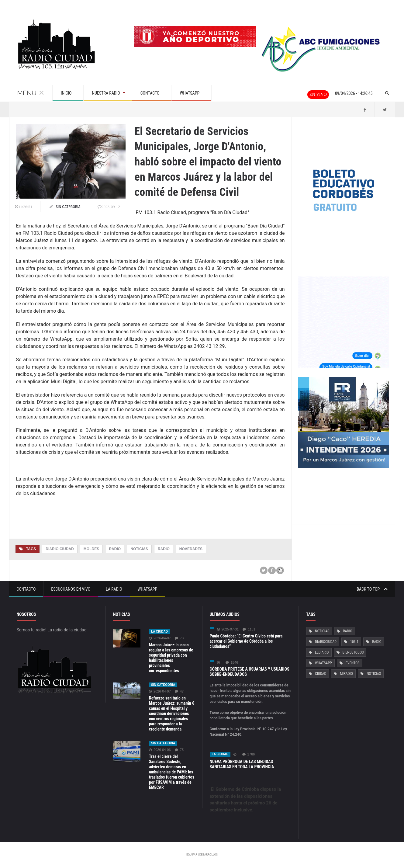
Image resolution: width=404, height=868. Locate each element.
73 (179, 638)
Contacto (26, 589)
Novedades (190, 549)
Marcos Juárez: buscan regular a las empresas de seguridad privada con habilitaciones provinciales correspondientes (171, 658)
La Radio (114, 589)
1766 (248, 754)
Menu (31, 93)
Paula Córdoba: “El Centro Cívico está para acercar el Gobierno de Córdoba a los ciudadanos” (246, 641)
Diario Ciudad (60, 549)
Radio (115, 549)
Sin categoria (163, 685)
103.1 (354, 642)
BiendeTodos (353, 652)
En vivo (318, 94)
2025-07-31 (228, 629)
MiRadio (346, 674)
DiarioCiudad (326, 642)
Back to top (372, 589)
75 (179, 750)
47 (179, 691)
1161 (249, 629)
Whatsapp (148, 589)
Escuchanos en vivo (71, 589)
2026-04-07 (160, 638)
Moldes (91, 549)
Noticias (139, 549)
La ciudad (159, 632)
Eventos (352, 663)
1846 (232, 663)
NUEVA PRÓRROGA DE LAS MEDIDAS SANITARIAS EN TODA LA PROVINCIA (242, 764)
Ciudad (321, 674)
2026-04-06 (160, 750)
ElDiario (322, 652)
